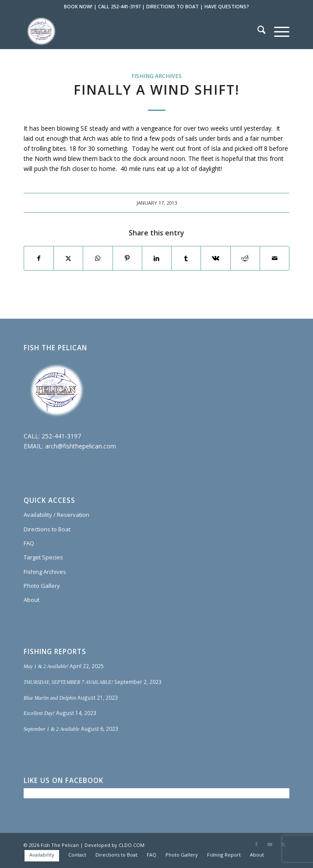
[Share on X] (68, 258)
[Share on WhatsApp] (98, 258)
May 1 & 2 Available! (46, 666)
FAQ (29, 543)
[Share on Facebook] (39, 258)
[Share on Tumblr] (186, 258)
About (32, 600)
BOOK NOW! (78, 6)
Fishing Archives (156, 76)
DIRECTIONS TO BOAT (172, 6)
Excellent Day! (39, 713)
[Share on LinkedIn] (157, 258)
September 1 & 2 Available (52, 729)
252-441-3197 (61, 436)
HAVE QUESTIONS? (227, 6)
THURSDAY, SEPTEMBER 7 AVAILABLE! (69, 682)
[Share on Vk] (215, 258)
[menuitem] (257, 31)
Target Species (43, 557)
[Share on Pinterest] (127, 258)
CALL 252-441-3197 (119, 6)
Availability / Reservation (56, 515)
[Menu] (277, 31)
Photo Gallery (42, 586)
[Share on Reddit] (245, 258)
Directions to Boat (47, 529)
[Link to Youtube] (270, 844)
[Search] (257, 31)
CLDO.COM (132, 845)
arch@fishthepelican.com (81, 446)
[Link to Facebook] (257, 844)
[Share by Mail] (274, 258)
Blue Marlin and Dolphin (50, 698)
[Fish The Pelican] (130, 31)
